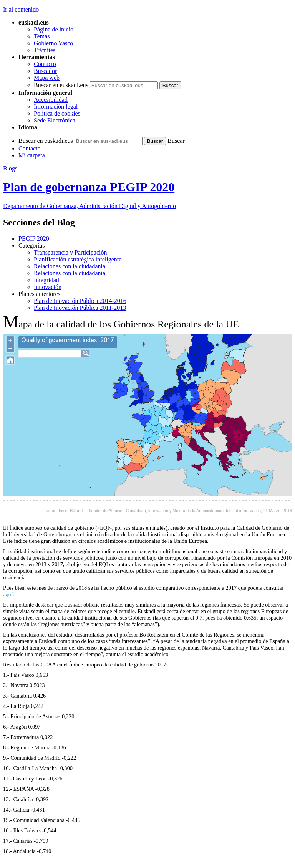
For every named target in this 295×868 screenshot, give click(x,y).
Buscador (45, 71)
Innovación (48, 287)
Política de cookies (57, 113)
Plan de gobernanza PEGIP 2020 (89, 187)
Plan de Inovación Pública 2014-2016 (80, 301)
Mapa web (47, 78)
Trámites (45, 50)
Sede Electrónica (55, 120)
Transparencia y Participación (70, 252)
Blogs (10, 168)
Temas (42, 36)
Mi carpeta (32, 155)
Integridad (46, 280)
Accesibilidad (51, 100)
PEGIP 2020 (34, 239)
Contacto (45, 64)
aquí (8, 594)
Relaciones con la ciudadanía (70, 266)
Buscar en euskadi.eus (61, 85)
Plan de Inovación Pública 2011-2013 (80, 308)
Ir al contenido (21, 9)
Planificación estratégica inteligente (78, 259)
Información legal (56, 107)
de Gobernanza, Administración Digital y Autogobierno (89, 206)
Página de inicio (54, 29)
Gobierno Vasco (53, 43)
